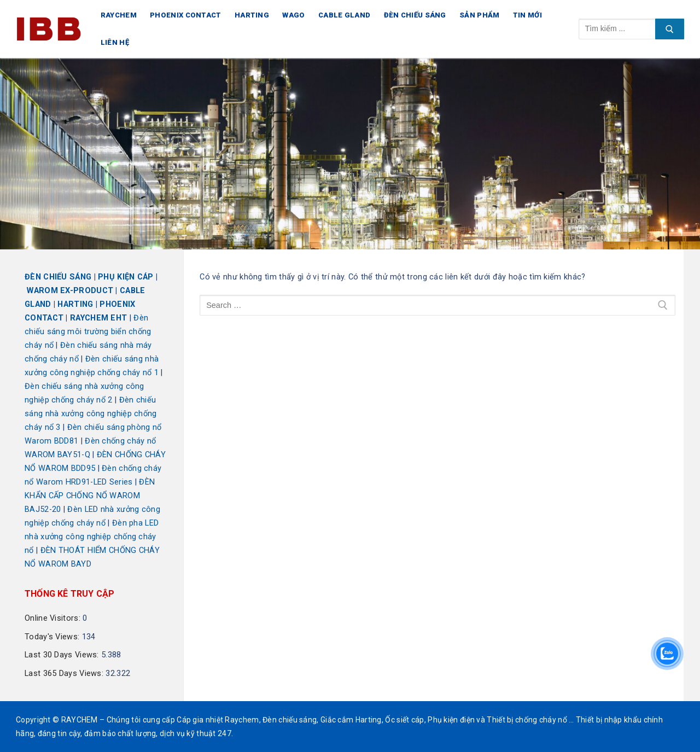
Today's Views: (53, 637)
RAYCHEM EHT (98, 318)
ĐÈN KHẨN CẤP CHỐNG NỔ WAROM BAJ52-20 (90, 496)
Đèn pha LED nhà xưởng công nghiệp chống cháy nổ (92, 537)
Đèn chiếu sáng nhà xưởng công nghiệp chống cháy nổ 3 (91, 414)
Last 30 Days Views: (63, 655)
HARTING (75, 304)
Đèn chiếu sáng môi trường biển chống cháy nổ (88, 332)
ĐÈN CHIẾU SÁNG (58, 277)
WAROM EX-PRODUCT (70, 291)
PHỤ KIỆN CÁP (126, 277)
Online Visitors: (54, 618)
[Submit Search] (670, 29)
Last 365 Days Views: (65, 674)
